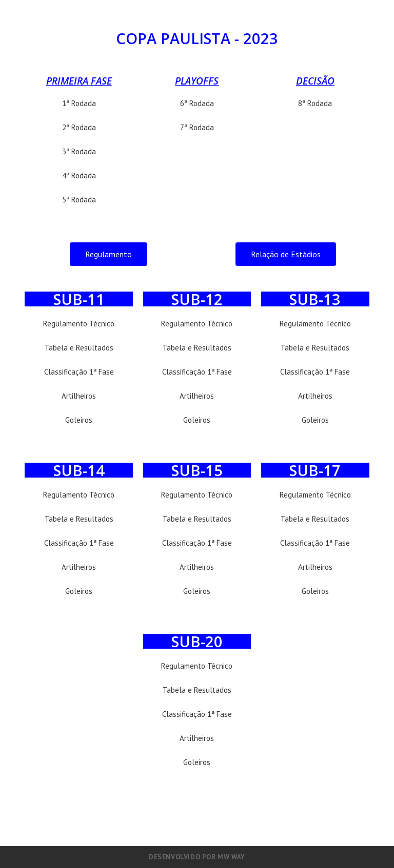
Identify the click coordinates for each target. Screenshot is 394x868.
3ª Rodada (79, 151)
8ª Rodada (315, 103)
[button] (109, 254)
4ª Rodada (79, 175)
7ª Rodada (197, 127)
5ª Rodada (79, 200)
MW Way (231, 857)
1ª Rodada (79, 103)
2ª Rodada (79, 127)
